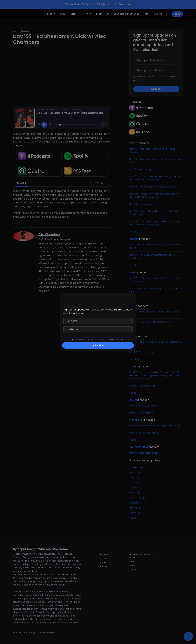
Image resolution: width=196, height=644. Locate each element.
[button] (131, 297)
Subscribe (98, 345)
